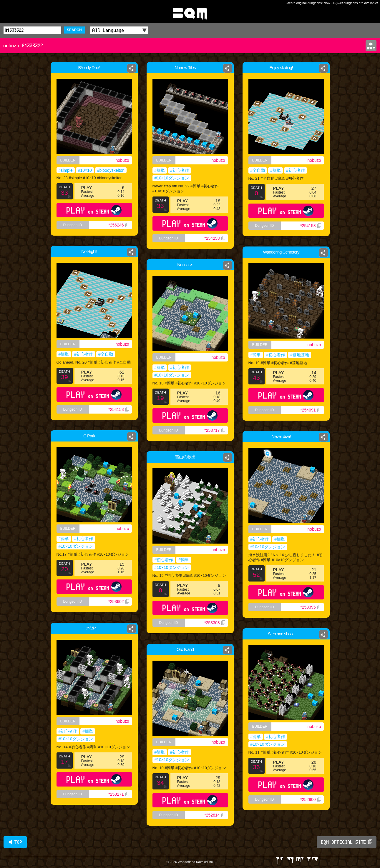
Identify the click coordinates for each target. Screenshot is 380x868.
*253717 (215, 430)
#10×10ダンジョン (172, 178)
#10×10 (85, 170)
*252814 (215, 815)
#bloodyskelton (111, 170)
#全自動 (258, 170)
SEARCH (74, 30)
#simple (66, 170)
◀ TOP (15, 842)
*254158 (311, 226)
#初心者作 (180, 170)
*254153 (119, 409)
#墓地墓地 (300, 355)
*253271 (119, 794)
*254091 (311, 410)
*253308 (215, 623)
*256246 (119, 225)
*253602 (119, 603)
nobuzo (122, 160)
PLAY (94, 210)
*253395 (311, 607)
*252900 (311, 799)
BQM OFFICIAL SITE (347, 842)
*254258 (215, 238)
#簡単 (160, 170)
